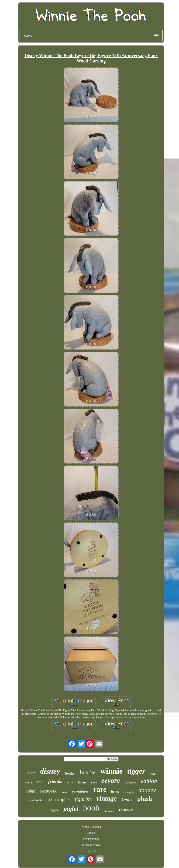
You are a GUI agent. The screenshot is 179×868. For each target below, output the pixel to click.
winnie (111, 771)
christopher (60, 800)
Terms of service (91, 845)
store (65, 792)
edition (149, 781)
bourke (88, 772)
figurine (83, 799)
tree (40, 782)
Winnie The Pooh (91, 827)
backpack (130, 783)
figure (54, 810)
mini (70, 782)
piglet (71, 809)
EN (88, 851)
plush (145, 799)
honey (115, 792)
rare (100, 789)
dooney (147, 790)
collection (37, 800)
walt (152, 774)
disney (50, 771)
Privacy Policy (91, 839)
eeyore (111, 780)
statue (29, 782)
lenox (127, 800)
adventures (80, 791)
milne (94, 783)
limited (70, 773)
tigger (136, 771)
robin (31, 791)
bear (31, 773)
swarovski (49, 791)
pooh (91, 808)
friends (55, 781)
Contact (91, 833)
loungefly (129, 792)
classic (126, 809)
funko (82, 782)
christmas (109, 811)
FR (94, 851)
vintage (107, 798)
